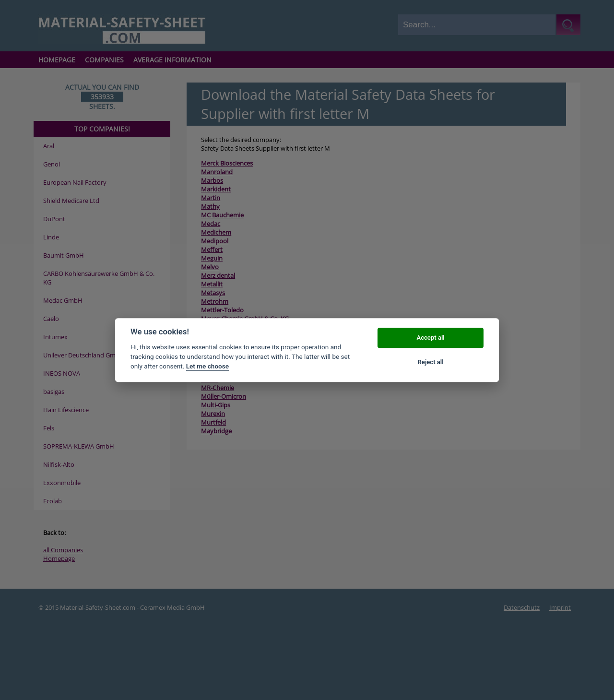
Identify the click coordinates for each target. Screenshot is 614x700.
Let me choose (207, 367)
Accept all (430, 338)
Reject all (431, 362)
